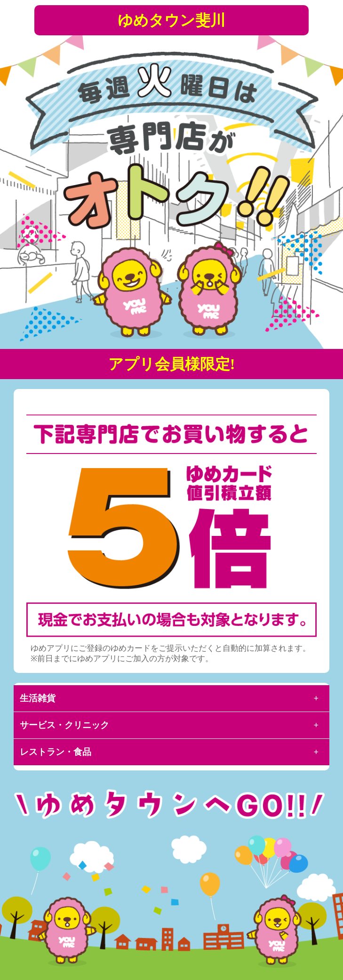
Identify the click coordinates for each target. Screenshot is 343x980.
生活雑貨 (38, 698)
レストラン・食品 (56, 752)
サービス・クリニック (64, 725)
